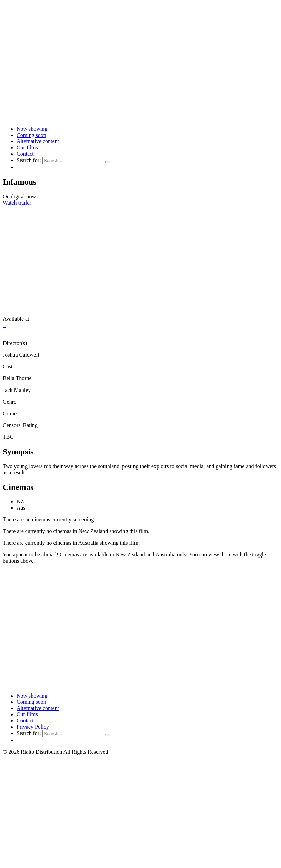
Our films (27, 147)
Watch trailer (17, 203)
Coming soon (31, 135)
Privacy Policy (33, 727)
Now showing (32, 129)
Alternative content (38, 141)
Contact (25, 154)
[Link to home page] (140, 117)
